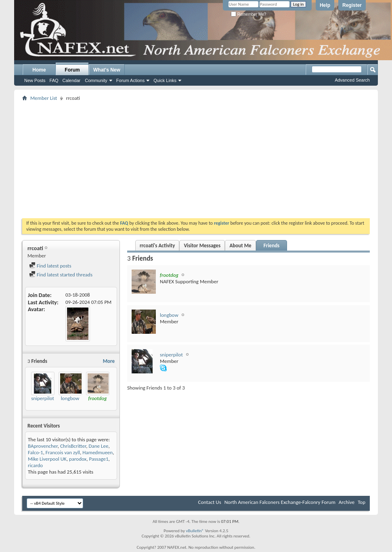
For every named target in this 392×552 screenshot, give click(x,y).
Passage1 (99, 459)
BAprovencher (43, 446)
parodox (78, 459)
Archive (347, 502)
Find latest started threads (61, 275)
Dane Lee (99, 446)
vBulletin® (195, 531)
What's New (107, 70)
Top (362, 502)
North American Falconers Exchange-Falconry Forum (280, 502)
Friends (271, 245)
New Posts (35, 80)
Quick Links (165, 80)
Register (352, 5)
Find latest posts (50, 266)
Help (325, 5)
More (109, 361)
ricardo (35, 465)
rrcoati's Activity (157, 245)
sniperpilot (43, 398)
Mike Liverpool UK (47, 459)
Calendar (72, 80)
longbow (70, 398)
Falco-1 (36, 452)
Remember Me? (248, 14)
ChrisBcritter (73, 446)
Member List (44, 98)
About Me (240, 245)
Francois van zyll (63, 452)
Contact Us (210, 502)
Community (96, 80)
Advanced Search (352, 80)
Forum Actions (130, 80)
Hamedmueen (97, 452)
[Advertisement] (196, 160)
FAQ (54, 80)
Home (39, 70)
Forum (72, 70)
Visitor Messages (202, 245)
